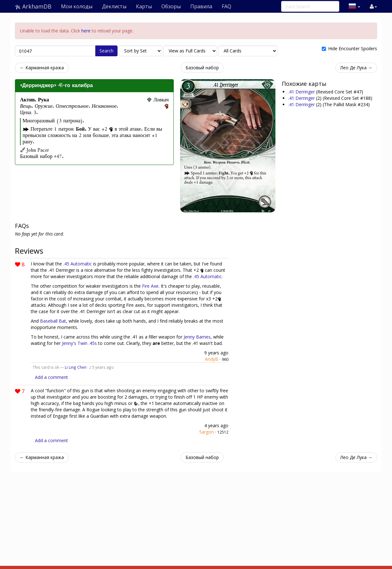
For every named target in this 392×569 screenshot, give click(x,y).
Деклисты (114, 6)
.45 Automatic (78, 264)
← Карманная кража (42, 68)
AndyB (212, 359)
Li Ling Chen (76, 367)
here (86, 31)
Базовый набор (202, 68)
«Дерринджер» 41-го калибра (56, 86)
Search (106, 51)
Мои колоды (77, 6)
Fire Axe (150, 286)
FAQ (226, 6)
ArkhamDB (33, 6)
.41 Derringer (302, 92)
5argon (206, 432)
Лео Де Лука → (356, 68)
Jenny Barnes (197, 337)
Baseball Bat (53, 321)
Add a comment (51, 377)
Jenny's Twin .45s (79, 343)
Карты (144, 6)
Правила (201, 6)
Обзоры (171, 6)
